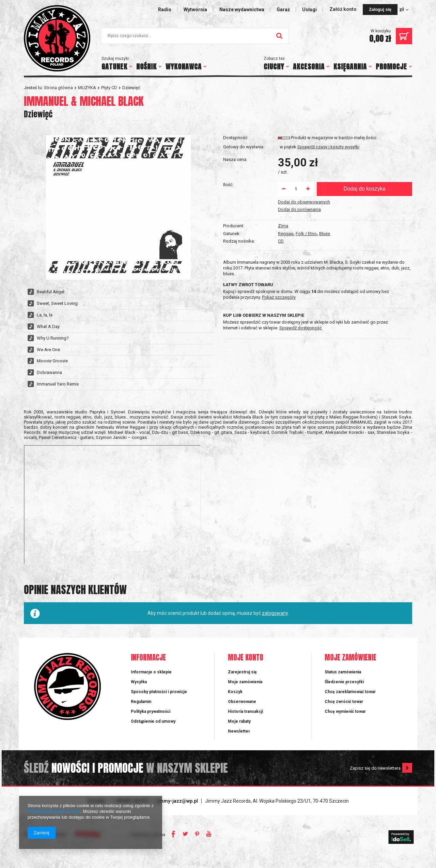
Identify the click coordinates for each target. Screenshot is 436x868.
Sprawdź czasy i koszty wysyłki (328, 189)
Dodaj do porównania (299, 252)
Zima (283, 146)
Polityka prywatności (151, 720)
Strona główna (58, 88)
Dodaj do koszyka (364, 231)
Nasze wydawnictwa (242, 10)
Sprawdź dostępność (301, 316)
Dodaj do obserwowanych (304, 244)
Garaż (283, 10)
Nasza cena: (235, 202)
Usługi (309, 10)
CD (281, 162)
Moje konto (246, 666)
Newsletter (239, 740)
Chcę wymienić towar (345, 720)
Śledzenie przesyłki (344, 690)
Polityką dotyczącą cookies (54, 811)
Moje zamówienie (351, 666)
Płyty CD (109, 88)
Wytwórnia (195, 10)
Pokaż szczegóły (279, 286)
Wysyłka (139, 690)
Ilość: (228, 227)
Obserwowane (242, 710)
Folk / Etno (306, 154)
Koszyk (235, 700)
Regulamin (141, 710)
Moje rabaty (239, 730)
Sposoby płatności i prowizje (159, 700)
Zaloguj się (380, 10)
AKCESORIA (309, 67)
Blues (325, 154)
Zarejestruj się (242, 681)
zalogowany (275, 622)
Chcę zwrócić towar (344, 710)
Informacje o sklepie (151, 681)
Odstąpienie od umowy (153, 730)
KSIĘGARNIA (350, 67)
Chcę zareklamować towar (350, 700)
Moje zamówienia (245, 690)
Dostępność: (236, 180)
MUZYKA (87, 88)
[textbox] (195, 36)
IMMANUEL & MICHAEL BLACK (84, 101)
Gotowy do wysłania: (244, 189)
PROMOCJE (391, 67)
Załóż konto (344, 9)
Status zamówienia (343, 681)
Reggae (286, 154)
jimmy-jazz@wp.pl (177, 809)
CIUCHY (274, 67)
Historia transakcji (245, 720)
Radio (165, 10)
